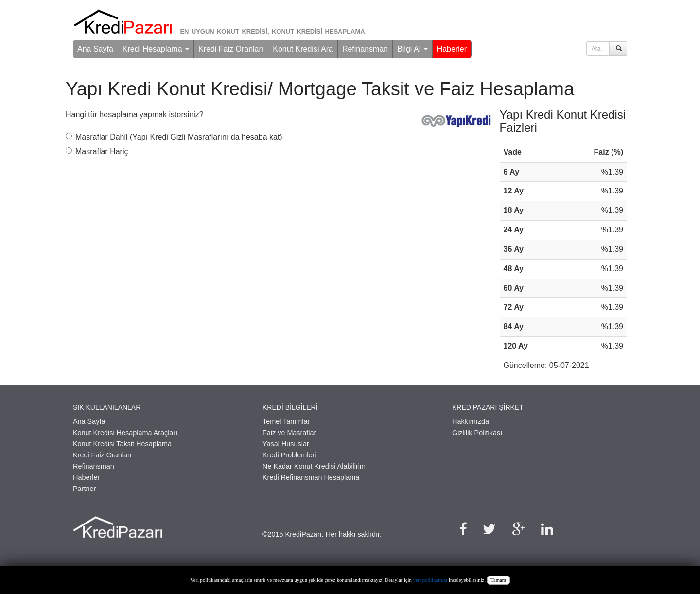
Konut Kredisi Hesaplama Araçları (125, 433)
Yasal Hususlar (286, 444)
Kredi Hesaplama (156, 49)
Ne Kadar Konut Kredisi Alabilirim (314, 466)
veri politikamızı (430, 580)
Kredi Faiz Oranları (231, 49)
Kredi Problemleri (289, 455)
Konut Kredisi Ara (303, 49)
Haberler (452, 49)
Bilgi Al (412, 49)
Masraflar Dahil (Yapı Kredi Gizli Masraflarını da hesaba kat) (174, 137)
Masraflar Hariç (97, 151)
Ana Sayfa (95, 49)
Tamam (498, 580)
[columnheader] (532, 153)
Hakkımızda (471, 421)
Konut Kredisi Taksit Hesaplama (122, 444)
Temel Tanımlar (286, 421)
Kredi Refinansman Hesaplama (311, 477)
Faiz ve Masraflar (289, 433)
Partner (84, 489)
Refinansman (365, 49)
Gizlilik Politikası (477, 433)
